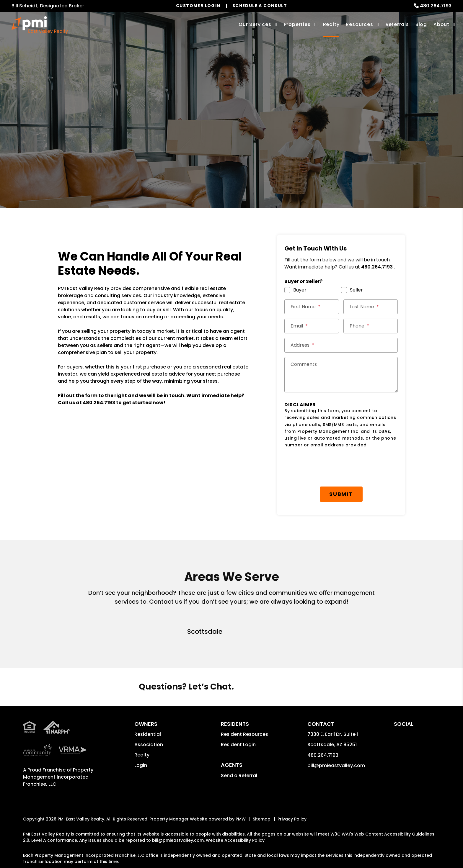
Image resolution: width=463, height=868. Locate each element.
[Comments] (341, 375)
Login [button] (141, 765)
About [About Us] (441, 24)
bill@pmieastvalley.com (336, 765)
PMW (241, 819)
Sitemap (262, 819)
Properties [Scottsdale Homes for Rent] (297, 24)
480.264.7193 (436, 6)
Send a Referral (239, 776)
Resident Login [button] (238, 745)
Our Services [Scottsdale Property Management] (255, 24)
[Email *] (312, 326)
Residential (148, 734)
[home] (40, 25)
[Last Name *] (371, 307)
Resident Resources (244, 734)
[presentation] (329, 468)
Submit (341, 494)
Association (149, 745)
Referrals (397, 24)
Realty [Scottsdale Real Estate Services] (331, 24)
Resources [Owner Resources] (359, 24)
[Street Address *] (341, 345)
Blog (421, 24)
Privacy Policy (292, 819)
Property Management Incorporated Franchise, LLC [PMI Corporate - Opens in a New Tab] (58, 777)
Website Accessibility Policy (235, 840)
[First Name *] (312, 307)
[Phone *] (371, 326)
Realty (142, 755)
